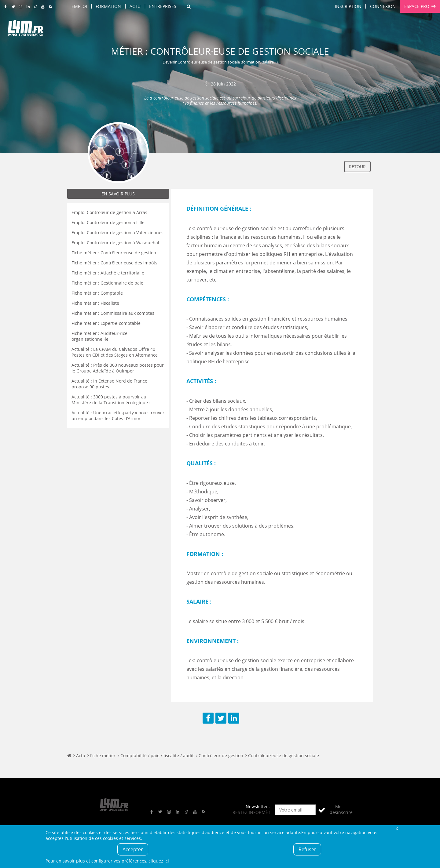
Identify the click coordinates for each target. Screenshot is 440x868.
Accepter (133, 849)
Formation (108, 6)
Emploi (79, 6)
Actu (135, 6)
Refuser (307, 849)
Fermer (397, 828)
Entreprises (163, 6)
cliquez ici (159, 861)
